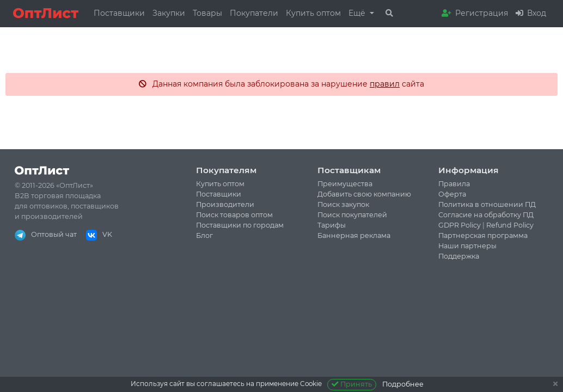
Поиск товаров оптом (234, 215)
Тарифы (332, 225)
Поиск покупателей (352, 215)
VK (99, 234)
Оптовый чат (46, 234)
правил (385, 84)
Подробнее (403, 384)
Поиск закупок (343, 204)
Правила (454, 184)
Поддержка (459, 256)
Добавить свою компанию (364, 194)
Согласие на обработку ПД (486, 215)
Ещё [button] (358, 13)
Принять (352, 384)
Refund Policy (510, 225)
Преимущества (345, 184)
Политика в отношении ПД (487, 204)
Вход (531, 13)
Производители (225, 204)
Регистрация (475, 13)
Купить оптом (313, 13)
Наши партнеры (467, 246)
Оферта (452, 194)
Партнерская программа (483, 235)
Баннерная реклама (354, 235)
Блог (204, 235)
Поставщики (119, 13)
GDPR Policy (460, 225)
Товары (207, 13)
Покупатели (254, 13)
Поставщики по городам (240, 225)
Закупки (169, 13)
